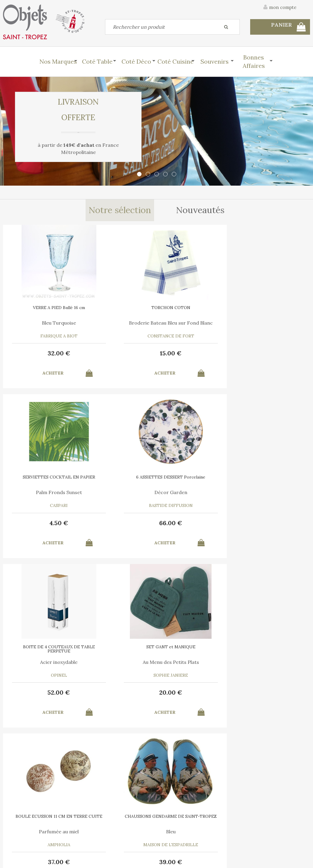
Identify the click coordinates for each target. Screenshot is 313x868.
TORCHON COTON (118, 308)
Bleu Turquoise (41, 323)
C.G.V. (256, 790)
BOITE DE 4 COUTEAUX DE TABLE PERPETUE (41, 479)
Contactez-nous (24, 821)
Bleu (272, 492)
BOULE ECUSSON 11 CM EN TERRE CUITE (195, 479)
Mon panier (95, 821)
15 (118, 353)
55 (118, 692)
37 (195, 523)
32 (41, 353)
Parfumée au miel (195, 492)
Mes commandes (24, 835)
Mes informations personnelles (115, 835)
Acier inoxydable (41, 492)
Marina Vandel (41, 662)
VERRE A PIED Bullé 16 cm (41, 308)
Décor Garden (272, 323)
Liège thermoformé (118, 662)
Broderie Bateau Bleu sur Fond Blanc (118, 325)
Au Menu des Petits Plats (118, 492)
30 (272, 692)
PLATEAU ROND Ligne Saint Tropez (118, 649)
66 (272, 353)
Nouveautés (201, 210)
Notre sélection (120, 210)
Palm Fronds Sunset (195, 323)
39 (272, 523)
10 (41, 692)
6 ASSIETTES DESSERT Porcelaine (272, 310)
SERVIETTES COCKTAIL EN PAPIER (195, 310)
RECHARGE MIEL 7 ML (195, 647)
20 (118, 523)
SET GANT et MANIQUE (118, 477)
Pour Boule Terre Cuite (195, 662)
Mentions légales (293, 790)
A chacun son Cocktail (272, 662)
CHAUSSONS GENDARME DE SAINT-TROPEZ (272, 479)
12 (195, 692)
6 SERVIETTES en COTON (272, 647)
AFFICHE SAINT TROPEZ (41, 647)
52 (41, 523)
